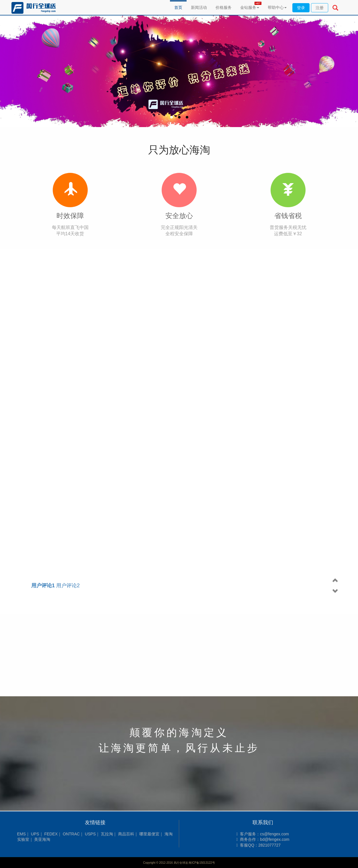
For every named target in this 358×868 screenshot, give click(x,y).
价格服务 (224, 7)
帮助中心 (277, 7)
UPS (35, 834)
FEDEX (51, 834)
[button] (335, 580)
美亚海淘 (42, 839)
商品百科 (126, 834)
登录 (301, 8)
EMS (21, 834)
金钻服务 (250, 7)
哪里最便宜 (149, 834)
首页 (178, 7)
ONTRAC (71, 834)
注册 (320, 8)
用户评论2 (55, 586)
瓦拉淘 (107, 834)
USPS (90, 834)
